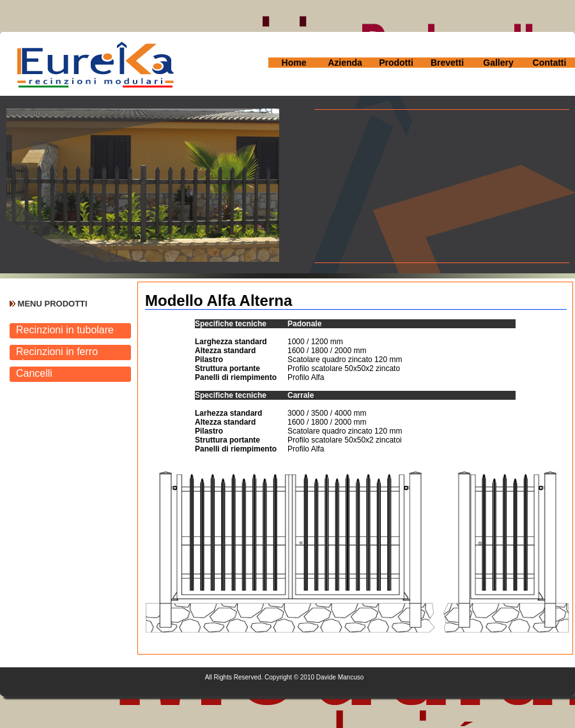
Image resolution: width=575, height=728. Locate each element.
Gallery (498, 63)
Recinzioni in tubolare (65, 330)
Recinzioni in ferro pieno (57, 353)
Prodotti (396, 63)
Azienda (345, 63)
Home (294, 63)
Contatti (550, 63)
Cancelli (34, 373)
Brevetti (447, 63)
